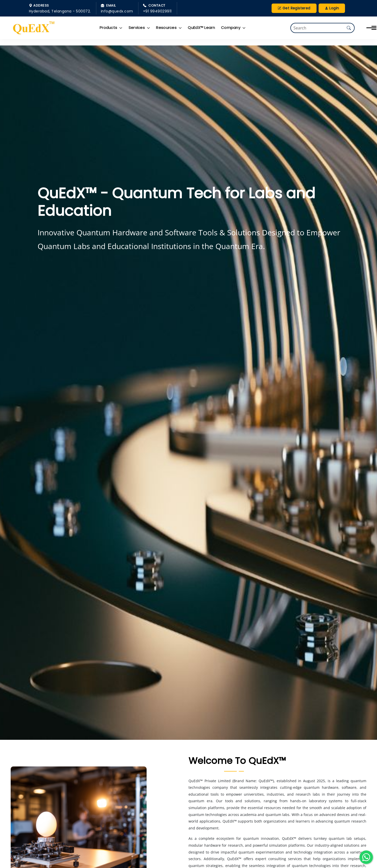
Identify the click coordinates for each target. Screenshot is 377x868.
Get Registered (294, 8)
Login (332, 8)
